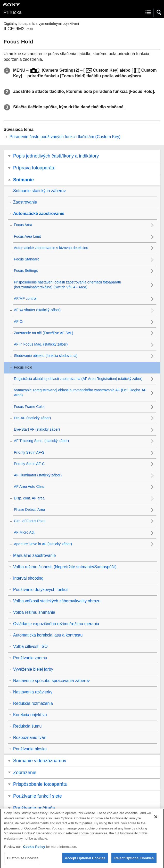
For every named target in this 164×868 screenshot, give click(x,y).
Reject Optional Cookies (134, 861)
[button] (159, 12)
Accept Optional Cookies (85, 861)
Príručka (13, 12)
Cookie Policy (35, 850)
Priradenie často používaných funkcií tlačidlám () (65, 137)
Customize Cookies (23, 861)
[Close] (156, 820)
